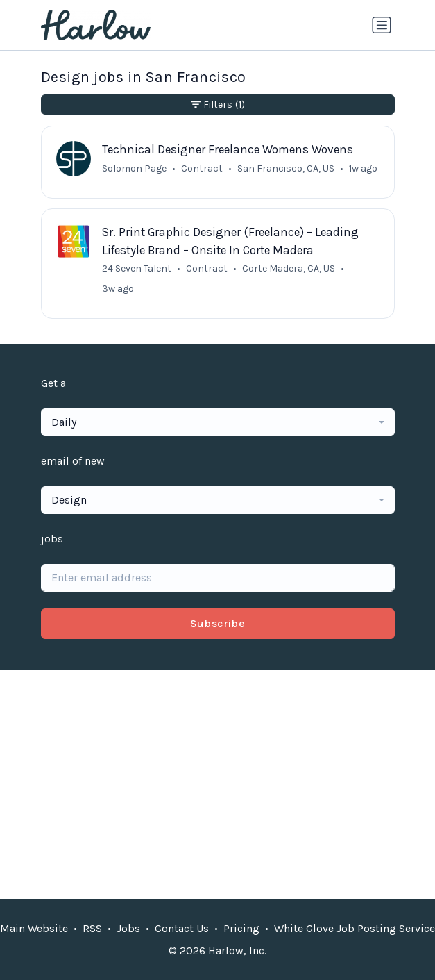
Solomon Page (134, 168)
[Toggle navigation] (382, 25)
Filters (218, 105)
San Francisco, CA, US (286, 168)
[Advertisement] (218, 784)
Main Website (34, 928)
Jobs (128, 928)
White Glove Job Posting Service (355, 928)
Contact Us (182, 928)
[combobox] (218, 422)
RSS (92, 928)
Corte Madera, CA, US (289, 268)
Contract (202, 168)
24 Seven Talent (137, 268)
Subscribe (218, 623)
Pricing (241, 928)
